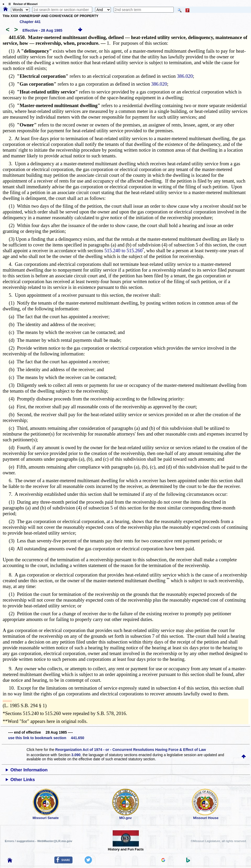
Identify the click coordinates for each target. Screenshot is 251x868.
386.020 (185, 76)
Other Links (23, 780)
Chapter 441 (30, 22)
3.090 (76, 755)
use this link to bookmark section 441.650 (46, 738)
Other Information (29, 770)
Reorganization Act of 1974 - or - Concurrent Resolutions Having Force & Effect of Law (131, 750)
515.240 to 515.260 (124, 251)
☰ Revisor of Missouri (22, 4)
